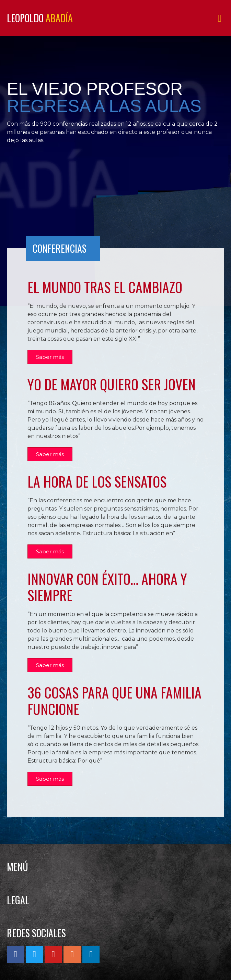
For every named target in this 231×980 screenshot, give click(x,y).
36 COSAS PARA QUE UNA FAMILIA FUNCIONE (114, 701)
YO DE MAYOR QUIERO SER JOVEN (112, 384)
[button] (220, 18)
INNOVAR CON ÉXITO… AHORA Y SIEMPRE (107, 587)
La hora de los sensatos (97, 481)
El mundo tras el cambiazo (105, 287)
